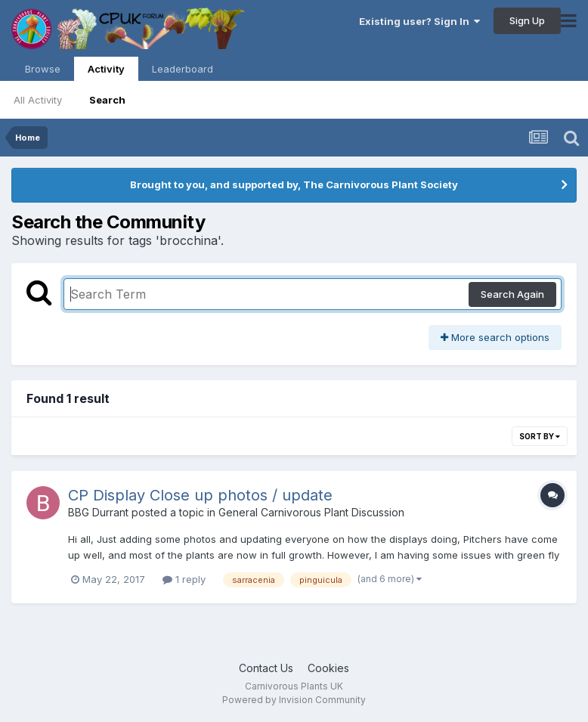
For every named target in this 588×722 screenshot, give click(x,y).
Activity (106, 72)
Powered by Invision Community (294, 700)
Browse (43, 69)
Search (107, 100)
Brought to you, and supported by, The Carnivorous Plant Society (294, 184)
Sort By (540, 436)
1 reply (184, 579)
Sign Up (527, 20)
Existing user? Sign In (419, 21)
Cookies (328, 668)
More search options (495, 337)
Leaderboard (183, 69)
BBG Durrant (98, 512)
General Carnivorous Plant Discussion (311, 512)
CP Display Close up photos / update (200, 495)
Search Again (512, 294)
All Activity (38, 100)
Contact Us (266, 668)
